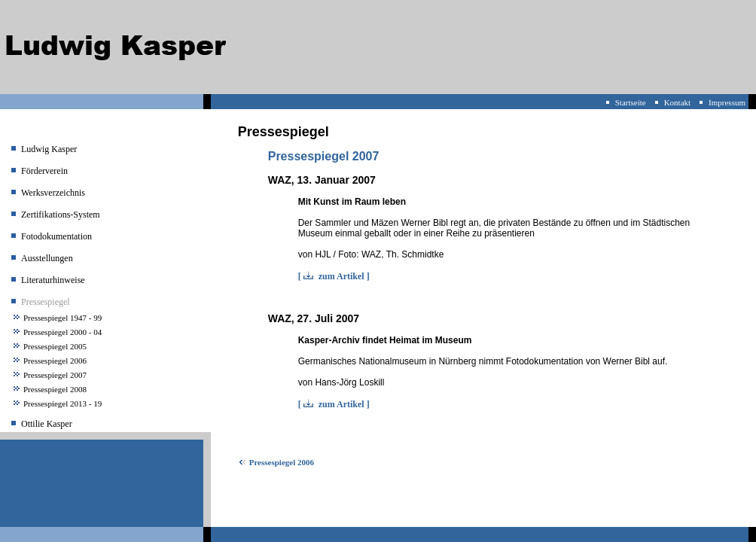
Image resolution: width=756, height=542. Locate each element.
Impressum (727, 102)
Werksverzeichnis (53, 193)
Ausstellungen (47, 258)
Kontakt (677, 102)
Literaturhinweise (53, 280)
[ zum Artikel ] (334, 276)
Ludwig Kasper (49, 149)
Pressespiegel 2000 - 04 (62, 332)
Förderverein (44, 171)
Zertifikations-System (61, 215)
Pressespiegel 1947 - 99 (62, 318)
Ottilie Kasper (47, 424)
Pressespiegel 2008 (55, 389)
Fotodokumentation (56, 236)
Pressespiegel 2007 (55, 375)
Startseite (631, 102)
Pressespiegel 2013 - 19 (62, 403)
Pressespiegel (46, 302)
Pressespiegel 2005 (55, 346)
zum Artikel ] (344, 404)
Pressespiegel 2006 (55, 361)
